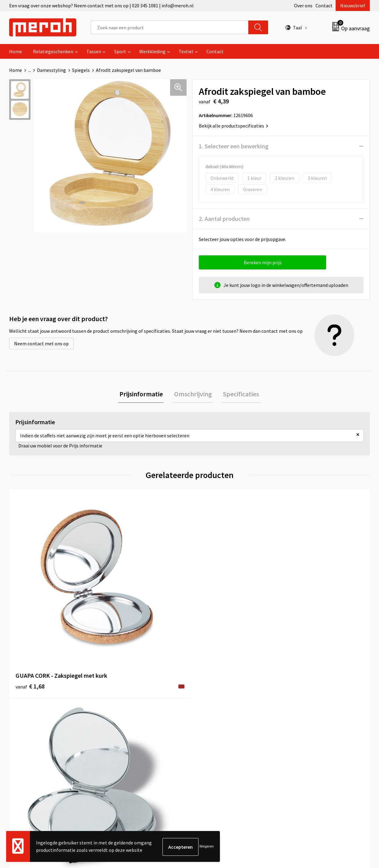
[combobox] (170, 27)
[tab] (143, 395)
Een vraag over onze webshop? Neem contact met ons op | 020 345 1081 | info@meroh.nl (101, 6)
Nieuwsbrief (353, 6)
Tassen (94, 51)
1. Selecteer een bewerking (234, 146)
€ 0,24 (301, 595)
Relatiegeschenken (53, 51)
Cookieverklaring (304, 713)
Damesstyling (51, 70)
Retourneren (210, 704)
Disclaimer (298, 732)
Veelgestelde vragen (129, 713)
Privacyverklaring (305, 722)
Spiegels (81, 70)
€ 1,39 (120, 595)
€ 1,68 (30, 604)
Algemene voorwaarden (311, 694)
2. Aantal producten (224, 219)
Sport (120, 51)
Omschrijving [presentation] (193, 395)
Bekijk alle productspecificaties (233, 126)
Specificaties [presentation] (239, 395)
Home (16, 51)
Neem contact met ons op (41, 343)
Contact (324, 6)
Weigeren (207, 847)
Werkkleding (152, 51)
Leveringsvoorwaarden (310, 704)
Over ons (303, 6)
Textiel (186, 51)
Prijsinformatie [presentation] (143, 395)
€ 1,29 (211, 595)
